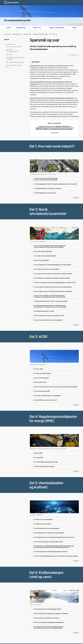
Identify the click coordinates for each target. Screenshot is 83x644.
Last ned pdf (55, 133)
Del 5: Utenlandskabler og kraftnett (15, 62)
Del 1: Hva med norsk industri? (14, 47)
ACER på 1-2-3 (37, 28)
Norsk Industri (8, 34)
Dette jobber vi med (17, 34)
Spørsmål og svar (21, 28)
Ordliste (74, 28)
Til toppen (76, 197)
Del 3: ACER (9, 54)
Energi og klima (27, 34)
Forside (8, 28)
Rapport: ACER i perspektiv (57, 28)
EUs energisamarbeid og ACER (40, 34)
